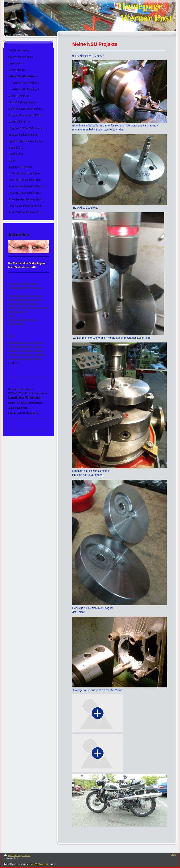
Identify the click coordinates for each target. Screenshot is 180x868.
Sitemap (26, 855)
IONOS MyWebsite (40, 864)
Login (173, 855)
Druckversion (13, 855)
